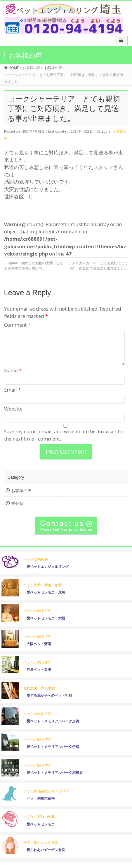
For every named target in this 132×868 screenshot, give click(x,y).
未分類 (17, 510)
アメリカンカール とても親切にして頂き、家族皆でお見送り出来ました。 (98, 268)
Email (12, 397)
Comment (17, 325)
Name (13, 377)
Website (13, 416)
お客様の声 (21, 498)
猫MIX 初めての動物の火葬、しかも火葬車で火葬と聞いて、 (34, 266)
